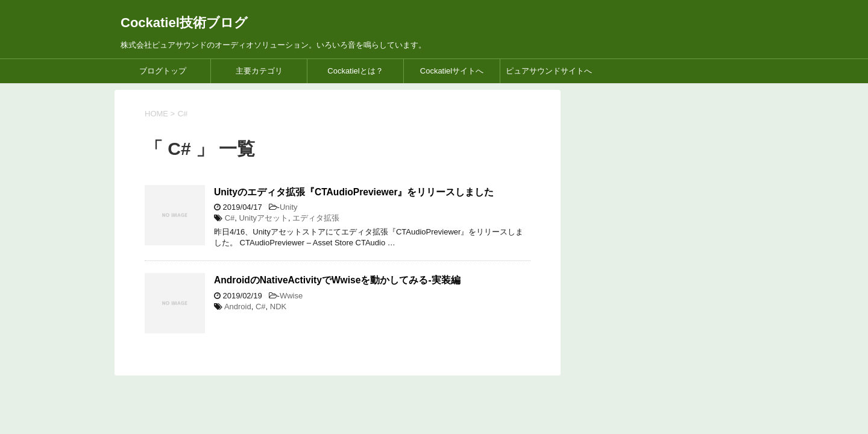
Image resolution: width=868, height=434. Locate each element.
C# (230, 218)
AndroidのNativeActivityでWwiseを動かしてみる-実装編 (337, 280)
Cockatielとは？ (355, 71)
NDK (278, 307)
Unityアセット (263, 218)
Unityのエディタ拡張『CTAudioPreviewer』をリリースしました (354, 192)
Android (238, 307)
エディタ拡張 (316, 218)
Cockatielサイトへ (452, 71)
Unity (289, 207)
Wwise (291, 296)
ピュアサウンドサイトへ (549, 71)
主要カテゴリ (259, 71)
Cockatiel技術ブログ (184, 23)
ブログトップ (163, 71)
